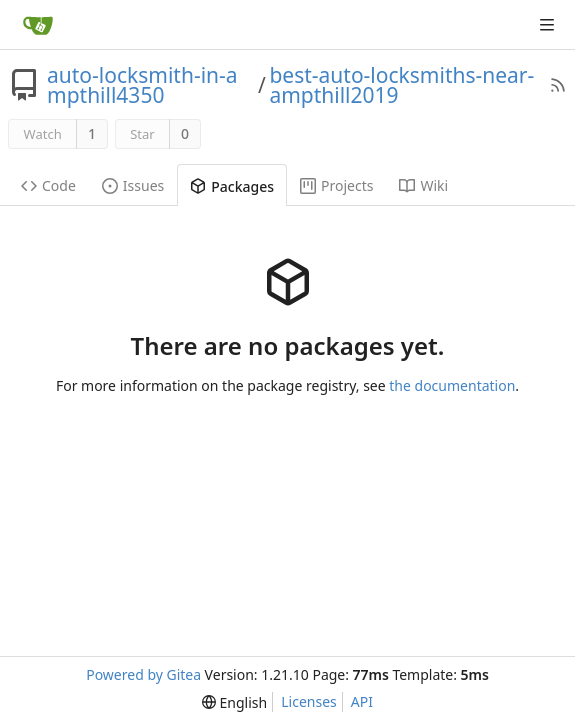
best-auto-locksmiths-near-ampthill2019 (401, 85)
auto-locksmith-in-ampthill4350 (142, 85)
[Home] (38, 25)
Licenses (309, 701)
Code (48, 185)
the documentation (452, 385)
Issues (133, 185)
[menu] (234, 702)
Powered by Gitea (143, 674)
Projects (336, 185)
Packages (232, 186)
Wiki (423, 185)
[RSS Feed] (558, 85)
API (362, 701)
